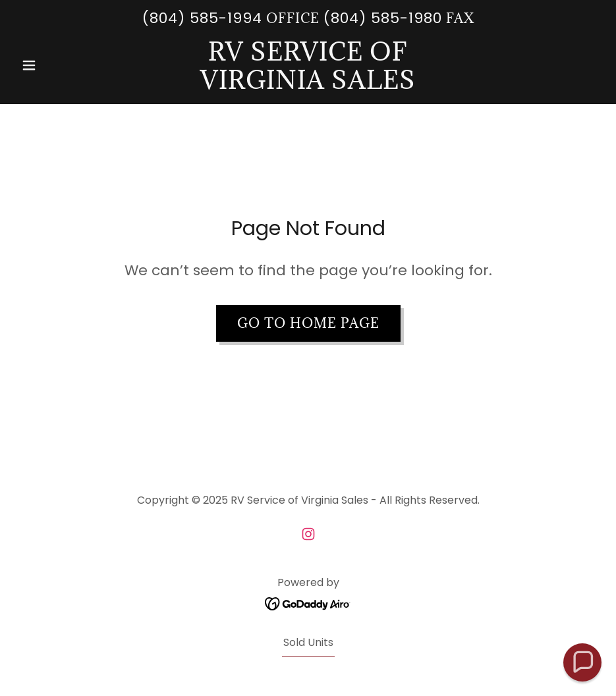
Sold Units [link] (308, 642)
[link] (308, 85)
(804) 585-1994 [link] (202, 18)
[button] (60, 65)
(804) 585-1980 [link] (383, 18)
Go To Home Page (308, 323)
